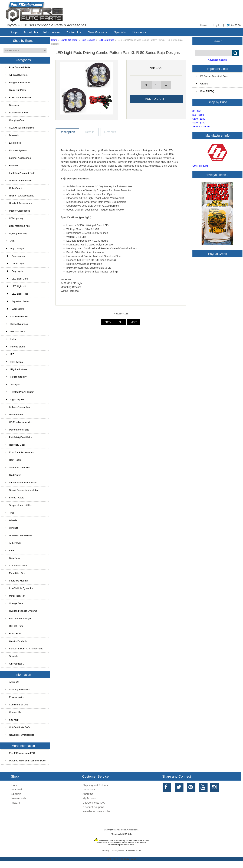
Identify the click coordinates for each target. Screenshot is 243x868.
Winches (12, 528)
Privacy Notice (15, 697)
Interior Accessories (17, 211)
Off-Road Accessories (18, 422)
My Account (89, 798)
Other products (200, 166)
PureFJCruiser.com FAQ (20, 753)
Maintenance (14, 415)
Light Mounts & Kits (17, 226)
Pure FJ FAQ (205, 91)
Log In (217, 25)
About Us (30, 32)
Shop (13, 32)
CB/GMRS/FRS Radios (19, 128)
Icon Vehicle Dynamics (19, 588)
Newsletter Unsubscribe (20, 735)
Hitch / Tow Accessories (19, 196)
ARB (10, 241)
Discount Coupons (93, 807)
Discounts (139, 32)
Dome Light (14, 264)
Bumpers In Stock (16, 113)
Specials (120, 32)
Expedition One (15, 573)
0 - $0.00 (234, 25)
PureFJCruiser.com (129, 830)
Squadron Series (17, 301)
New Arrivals (19, 798)
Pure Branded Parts (17, 67)
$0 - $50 (197, 111)
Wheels (11, 520)
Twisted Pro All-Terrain (19, 392)
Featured (17, 789)
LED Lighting (14, 218)
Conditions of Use (16, 705)
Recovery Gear (15, 445)
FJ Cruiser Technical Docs (212, 76)
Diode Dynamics (16, 324)
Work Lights (15, 309)
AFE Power (13, 543)
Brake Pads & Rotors (18, 98)
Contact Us (73, 32)
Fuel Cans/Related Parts (20, 173)
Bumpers (12, 105)
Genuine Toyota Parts (18, 181)
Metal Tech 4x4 (15, 596)
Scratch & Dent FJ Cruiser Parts (24, 649)
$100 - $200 (199, 119)
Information (51, 32)
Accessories (15, 256)
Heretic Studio (15, 347)
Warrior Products (16, 641)
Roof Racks (13, 460)
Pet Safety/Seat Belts (18, 437)
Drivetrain (12, 135)
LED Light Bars (16, 279)
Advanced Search (217, 60)
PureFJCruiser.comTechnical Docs (25, 761)
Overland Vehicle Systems (21, 611)
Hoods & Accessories (18, 203)
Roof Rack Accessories (19, 452)
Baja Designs (88, 40)
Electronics (13, 143)
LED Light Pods (106, 40)
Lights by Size (15, 400)
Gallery (202, 84)
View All (16, 803)
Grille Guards (14, 188)
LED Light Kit (15, 286)
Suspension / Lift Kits (18, 505)
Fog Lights (14, 271)
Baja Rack (12, 558)
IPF (9, 354)
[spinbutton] (156, 85)
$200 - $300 (199, 123)
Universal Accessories (19, 535)
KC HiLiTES (14, 362)
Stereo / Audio (14, 498)
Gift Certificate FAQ (17, 727)
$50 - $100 (198, 115)
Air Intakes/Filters (16, 75)
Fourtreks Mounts (16, 581)
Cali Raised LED (16, 316)
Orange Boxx (14, 603)
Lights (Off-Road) (70, 40)
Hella (10, 339)
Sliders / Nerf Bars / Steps (21, 483)
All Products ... (15, 664)
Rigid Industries (16, 369)
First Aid (11, 165)
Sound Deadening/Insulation (22, 490)
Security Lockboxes (17, 467)
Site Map (12, 720)
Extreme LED (15, 332)
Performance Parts (17, 430)
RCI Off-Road (14, 626)
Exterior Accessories (18, 158)
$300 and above (201, 126)
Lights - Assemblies (17, 407)
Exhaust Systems (16, 150)
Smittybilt (12, 384)
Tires (10, 513)
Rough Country (16, 377)
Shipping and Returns (95, 785)
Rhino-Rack (13, 634)
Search (218, 41)
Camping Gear (15, 120)
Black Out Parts (15, 90)
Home (203, 25)
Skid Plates (13, 475)
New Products (97, 32)
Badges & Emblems (17, 82)
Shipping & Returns (17, 690)
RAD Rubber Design (18, 618)
